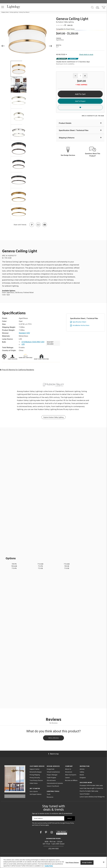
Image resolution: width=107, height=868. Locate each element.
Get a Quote (34, 792)
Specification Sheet (79, 322)
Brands (82, 776)
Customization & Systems (55, 784)
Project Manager (52, 776)
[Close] (104, 862)
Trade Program (51, 778)
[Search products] (92, 7)
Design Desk (51, 770)
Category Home (5, 12)
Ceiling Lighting (14, 12)
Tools (49, 795)
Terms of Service (40, 825)
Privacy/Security (35, 778)
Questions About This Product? (93, 155)
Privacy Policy (70, 823)
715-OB (67, 568)
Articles (82, 770)
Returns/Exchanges (36, 773)
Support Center (35, 770)
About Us (68, 770)
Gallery (82, 773)
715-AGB (67, 564)
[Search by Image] (98, 8)
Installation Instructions (81, 326)
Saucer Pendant (85, 795)
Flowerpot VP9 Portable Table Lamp (91, 786)
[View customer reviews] (62, 833)
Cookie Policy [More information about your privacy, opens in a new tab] (49, 866)
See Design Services (68, 156)
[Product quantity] (80, 76)
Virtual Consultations (53, 773)
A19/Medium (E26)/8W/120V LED (34, 343)
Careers (67, 778)
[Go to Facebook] (41, 832)
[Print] (45, 227)
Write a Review (54, 738)
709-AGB (14, 566)
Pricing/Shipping (35, 776)
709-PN (14, 564)
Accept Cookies (87, 863)
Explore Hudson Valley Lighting (53, 417)
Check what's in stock (86, 55)
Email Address (38, 818)
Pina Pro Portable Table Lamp (89, 792)
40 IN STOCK (61, 55)
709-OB (67, 566)
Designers (83, 778)
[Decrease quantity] (75, 76)
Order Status (34, 784)
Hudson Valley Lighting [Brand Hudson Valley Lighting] (66, 22)
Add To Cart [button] (80, 94)
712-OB (40, 568)
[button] (3, 7)
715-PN (14, 568)
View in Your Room (53, 787)
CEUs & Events (51, 781)
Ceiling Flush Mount (24, 12)
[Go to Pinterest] (32, 227)
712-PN (40, 566)
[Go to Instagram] (52, 832)
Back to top (53, 754)
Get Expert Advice (36, 795)
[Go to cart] (104, 7)
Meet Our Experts (71, 776)
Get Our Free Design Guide (15, 795)
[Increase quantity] (85, 76)
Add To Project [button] (80, 101)
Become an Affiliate (71, 781)
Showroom (69, 773)
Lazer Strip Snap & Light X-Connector (91, 789)
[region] (53, 862)
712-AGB (40, 564)
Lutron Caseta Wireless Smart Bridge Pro (92, 797)
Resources (50, 798)
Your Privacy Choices (36, 781)
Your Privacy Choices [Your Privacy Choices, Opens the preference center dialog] (72, 863)
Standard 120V (25, 333)
